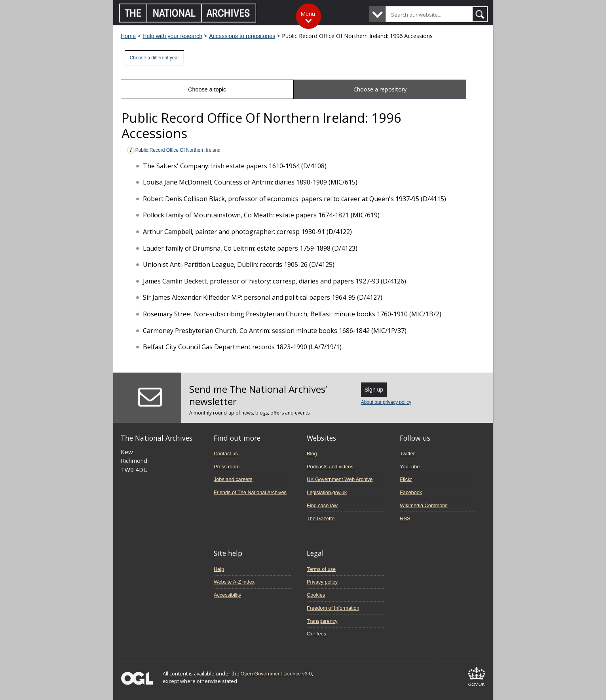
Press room (227, 467)
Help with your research (172, 36)
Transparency (322, 621)
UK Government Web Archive (340, 479)
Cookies (316, 595)
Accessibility (227, 595)
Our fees (316, 634)
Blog (312, 454)
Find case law (322, 505)
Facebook (411, 492)
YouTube (410, 467)
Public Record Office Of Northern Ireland (173, 150)
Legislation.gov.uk (327, 492)
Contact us (226, 454)
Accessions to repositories (242, 36)
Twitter (407, 454)
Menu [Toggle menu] (308, 14)
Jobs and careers (233, 479)
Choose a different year (155, 58)
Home (128, 36)
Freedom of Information (333, 608)
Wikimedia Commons (424, 505)
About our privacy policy (386, 402)
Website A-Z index (234, 582)
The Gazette (321, 518)
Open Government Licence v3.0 (276, 674)
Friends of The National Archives (250, 492)
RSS (405, 518)
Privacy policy (322, 582)
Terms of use (321, 569)
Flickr (406, 479)
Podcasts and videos (330, 467)
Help (219, 569)
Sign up (374, 390)
